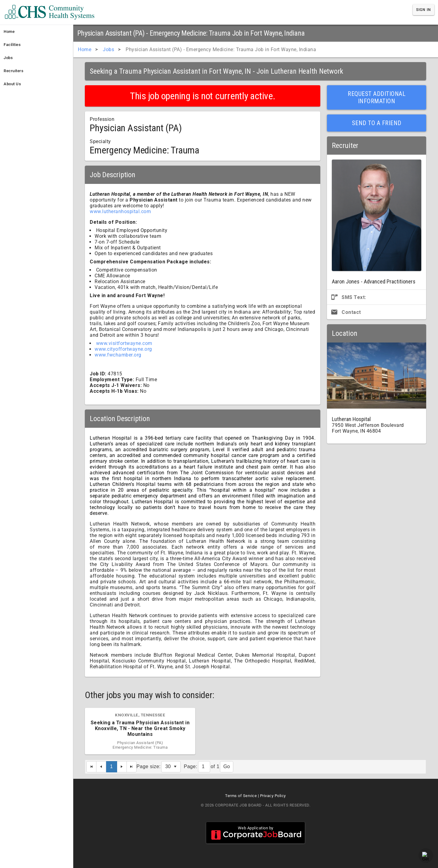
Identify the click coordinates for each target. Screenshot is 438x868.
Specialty (100, 141)
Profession (102, 119)
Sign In (424, 10)
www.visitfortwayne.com (124, 343)
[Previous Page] (101, 767)
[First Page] (91, 767)
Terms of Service (241, 796)
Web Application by (255, 833)
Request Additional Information (377, 97)
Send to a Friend (377, 123)
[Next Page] (122, 767)
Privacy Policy (273, 796)
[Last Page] (132, 767)
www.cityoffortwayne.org (123, 349)
